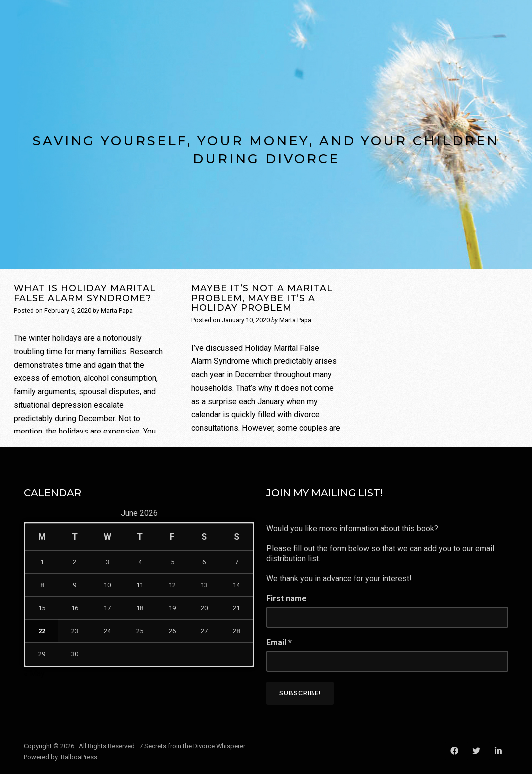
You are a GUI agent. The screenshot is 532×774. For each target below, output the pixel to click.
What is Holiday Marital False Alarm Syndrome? (85, 293)
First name (286, 599)
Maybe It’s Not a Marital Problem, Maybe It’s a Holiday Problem (262, 298)
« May (34, 673)
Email (279, 643)
